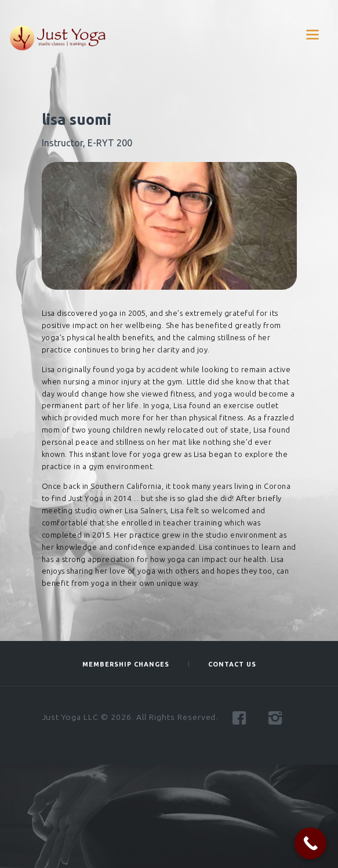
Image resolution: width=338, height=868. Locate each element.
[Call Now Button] (310, 843)
